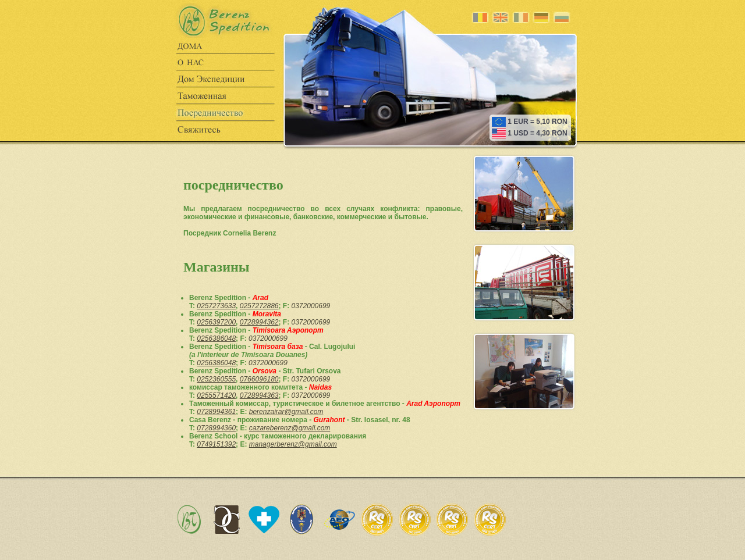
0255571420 (216, 395)
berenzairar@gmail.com (286, 412)
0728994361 (216, 412)
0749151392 (216, 444)
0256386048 (216, 338)
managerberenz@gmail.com (293, 444)
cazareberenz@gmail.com (290, 428)
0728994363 (259, 395)
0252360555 (216, 379)
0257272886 (259, 306)
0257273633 (216, 306)
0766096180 (259, 379)
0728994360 (216, 428)
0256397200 (216, 322)
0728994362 (259, 322)
